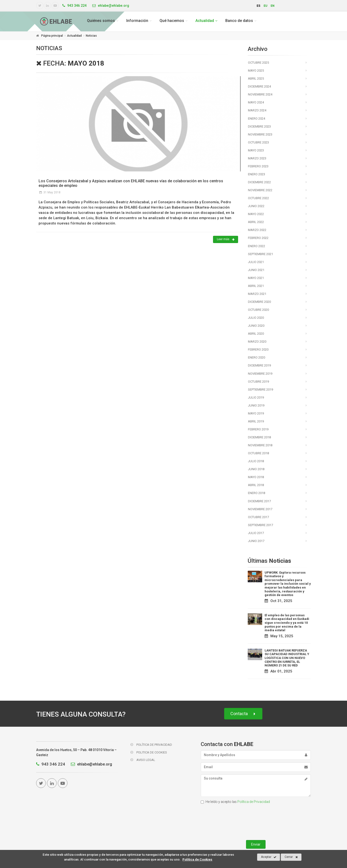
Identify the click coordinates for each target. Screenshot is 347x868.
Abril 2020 (256, 334)
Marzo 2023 (257, 158)
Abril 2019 (256, 421)
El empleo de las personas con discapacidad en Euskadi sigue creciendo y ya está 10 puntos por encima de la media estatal (287, 623)
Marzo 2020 (257, 342)
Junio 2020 (256, 326)
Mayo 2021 (256, 278)
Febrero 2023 (258, 166)
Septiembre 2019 (260, 390)
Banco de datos (239, 21)
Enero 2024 (257, 119)
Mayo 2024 (256, 102)
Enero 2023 (257, 174)
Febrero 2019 (258, 429)
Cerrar (291, 857)
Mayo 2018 (256, 477)
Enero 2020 (257, 357)
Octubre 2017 (258, 517)
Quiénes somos (101, 21)
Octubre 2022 (258, 198)
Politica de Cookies (149, 752)
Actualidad (205, 21)
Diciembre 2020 (259, 302)
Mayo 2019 (256, 413)
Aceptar (269, 857)
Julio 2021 (256, 262)
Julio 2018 (256, 461)
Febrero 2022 (258, 238)
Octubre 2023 (258, 142)
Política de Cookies (197, 859)
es (258, 6)
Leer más (226, 239)
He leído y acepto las (235, 802)
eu (265, 6)
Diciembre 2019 (259, 365)
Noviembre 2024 (260, 94)
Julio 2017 (256, 533)
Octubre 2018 (258, 453)
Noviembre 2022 (260, 190)
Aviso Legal (143, 760)
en (273, 6)
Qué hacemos (172, 21)
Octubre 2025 (258, 63)
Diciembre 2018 (259, 437)
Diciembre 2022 (259, 182)
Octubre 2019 (258, 382)
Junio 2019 (256, 405)
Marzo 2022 (257, 230)
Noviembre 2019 (260, 374)
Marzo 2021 (257, 294)
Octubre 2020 (258, 310)
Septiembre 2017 (260, 525)
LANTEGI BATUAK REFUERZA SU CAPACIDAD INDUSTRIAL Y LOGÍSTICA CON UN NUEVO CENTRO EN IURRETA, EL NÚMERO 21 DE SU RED (287, 658)
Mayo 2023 (256, 150)
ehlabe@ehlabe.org (90, 764)
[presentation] (256, 821)
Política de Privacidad (151, 745)
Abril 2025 (256, 78)
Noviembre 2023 (260, 134)
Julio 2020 (256, 318)
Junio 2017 (256, 541)
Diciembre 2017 (259, 501)
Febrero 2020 (258, 349)
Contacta (243, 714)
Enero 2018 (257, 493)
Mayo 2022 (256, 214)
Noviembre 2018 (260, 445)
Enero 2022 (257, 246)
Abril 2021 (256, 286)
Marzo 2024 (257, 110)
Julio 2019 (256, 397)
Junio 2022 (256, 206)
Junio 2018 (256, 469)
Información (137, 21)
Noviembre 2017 (260, 509)
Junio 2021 (256, 270)
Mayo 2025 (256, 71)
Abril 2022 (256, 222)
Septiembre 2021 (260, 254)
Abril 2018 (256, 485)
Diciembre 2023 (259, 126)
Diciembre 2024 (259, 86)
